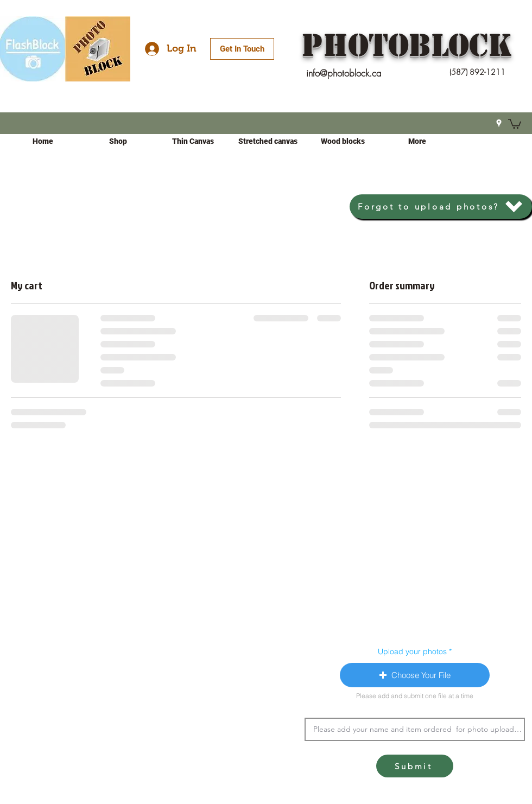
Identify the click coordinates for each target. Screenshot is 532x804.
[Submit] (415, 766)
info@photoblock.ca (344, 73)
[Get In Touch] (242, 49)
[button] (515, 123)
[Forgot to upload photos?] (441, 207)
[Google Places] (499, 123)
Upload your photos (412, 651)
